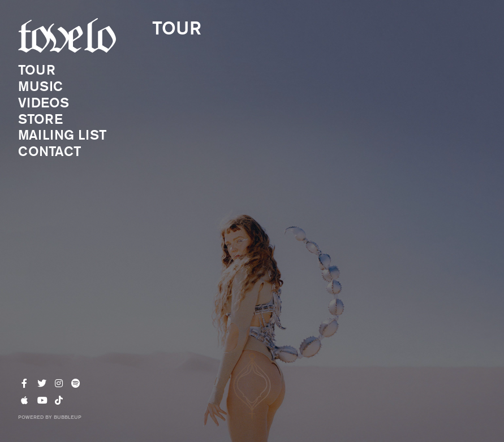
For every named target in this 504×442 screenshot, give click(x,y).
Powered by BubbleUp (50, 417)
